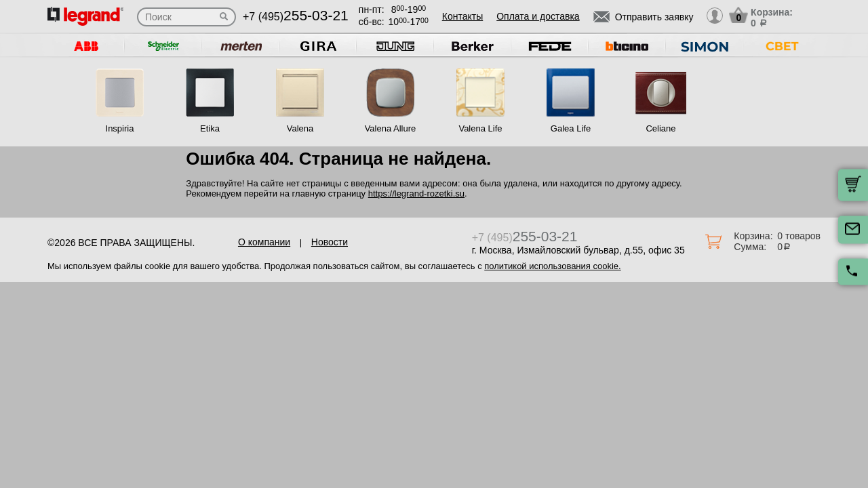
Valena (300, 128)
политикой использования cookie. (552, 266)
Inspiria (120, 128)
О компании (264, 242)
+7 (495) (296, 17)
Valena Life (480, 128)
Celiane (660, 128)
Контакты (462, 16)
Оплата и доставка (538, 16)
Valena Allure (391, 128)
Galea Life (571, 128)
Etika (210, 128)
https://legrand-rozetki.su (416, 194)
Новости (330, 242)
